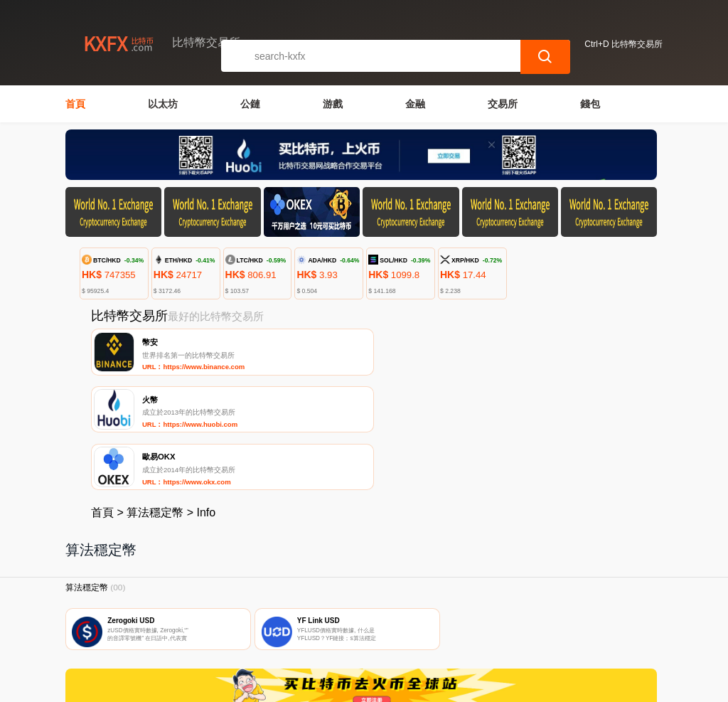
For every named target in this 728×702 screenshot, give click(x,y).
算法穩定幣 (155, 401)
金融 (415, 104)
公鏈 (250, 104)
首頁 (75, 104)
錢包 (590, 104)
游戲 (333, 104)
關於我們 (291, 618)
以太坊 (163, 104)
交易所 (503, 104)
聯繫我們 (222, 618)
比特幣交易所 (299, 685)
